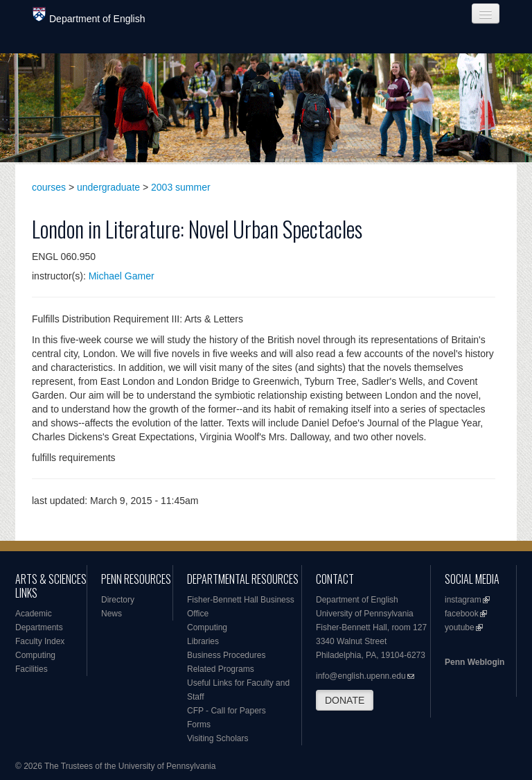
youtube (460, 627)
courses (49, 187)
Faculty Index (40, 641)
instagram (463, 600)
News (112, 614)
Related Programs (221, 669)
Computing (35, 655)
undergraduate (108, 187)
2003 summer (181, 187)
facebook (462, 614)
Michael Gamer (122, 276)
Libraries (203, 641)
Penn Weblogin (475, 662)
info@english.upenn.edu (361, 676)
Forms (199, 725)
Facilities (32, 669)
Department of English (89, 16)
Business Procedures (226, 655)
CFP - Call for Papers (227, 711)
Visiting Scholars (218, 738)
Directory (118, 600)
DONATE (345, 700)
